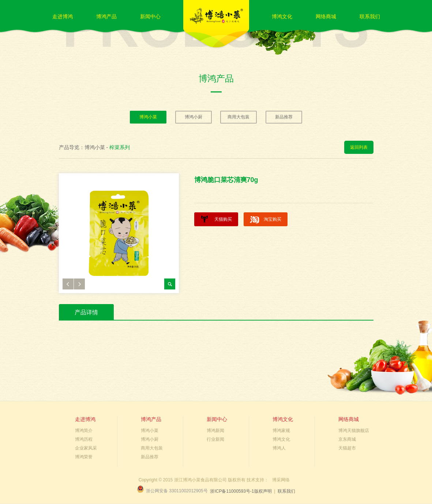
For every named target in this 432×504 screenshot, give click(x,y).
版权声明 (263, 491)
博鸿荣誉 (84, 457)
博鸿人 (279, 448)
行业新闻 (215, 439)
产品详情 (86, 312)
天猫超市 (347, 448)
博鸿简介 (84, 431)
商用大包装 (238, 117)
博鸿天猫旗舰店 (354, 431)
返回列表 (359, 147)
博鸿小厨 (194, 117)
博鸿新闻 (215, 431)
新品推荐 (284, 117)
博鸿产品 (106, 16)
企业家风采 (86, 448)
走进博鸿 (63, 16)
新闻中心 (150, 16)
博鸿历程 (84, 439)
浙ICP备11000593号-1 (232, 491)
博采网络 (281, 480)
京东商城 (347, 439)
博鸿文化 (282, 16)
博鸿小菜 (148, 117)
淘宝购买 (273, 219)
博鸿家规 (281, 431)
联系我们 (370, 16)
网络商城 (326, 16)
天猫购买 (223, 219)
